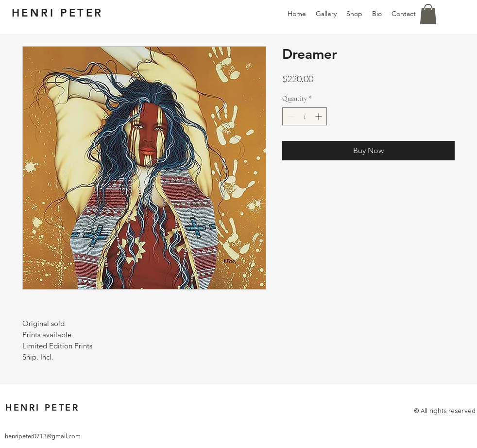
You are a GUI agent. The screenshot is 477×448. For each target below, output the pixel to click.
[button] (428, 14)
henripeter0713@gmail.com (43, 436)
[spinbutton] (305, 116)
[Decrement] (290, 116)
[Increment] (319, 116)
